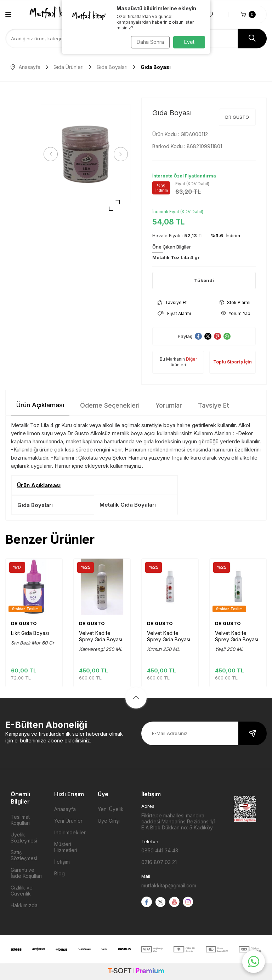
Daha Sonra (149, 42)
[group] (86, 154)
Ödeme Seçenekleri (110, 405)
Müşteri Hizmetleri (66, 847)
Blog (59, 873)
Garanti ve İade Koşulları (26, 873)
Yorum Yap (236, 313)
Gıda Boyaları (112, 67)
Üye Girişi (109, 821)
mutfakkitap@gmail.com (169, 885)
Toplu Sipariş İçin (233, 362)
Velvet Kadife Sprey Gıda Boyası (101, 636)
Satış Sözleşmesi (24, 855)
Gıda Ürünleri (69, 67)
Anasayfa (25, 67)
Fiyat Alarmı (174, 313)
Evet (189, 42)
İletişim (62, 862)
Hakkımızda (24, 905)
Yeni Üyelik (111, 809)
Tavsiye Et (172, 302)
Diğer (191, 359)
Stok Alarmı (235, 302)
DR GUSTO (237, 117)
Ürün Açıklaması (40, 405)
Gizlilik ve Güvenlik (22, 891)
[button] (53, 154)
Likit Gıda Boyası (30, 633)
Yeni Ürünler (68, 821)
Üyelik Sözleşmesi (24, 838)
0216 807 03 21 (159, 862)
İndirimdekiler (70, 832)
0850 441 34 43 (160, 850)
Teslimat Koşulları (20, 820)
